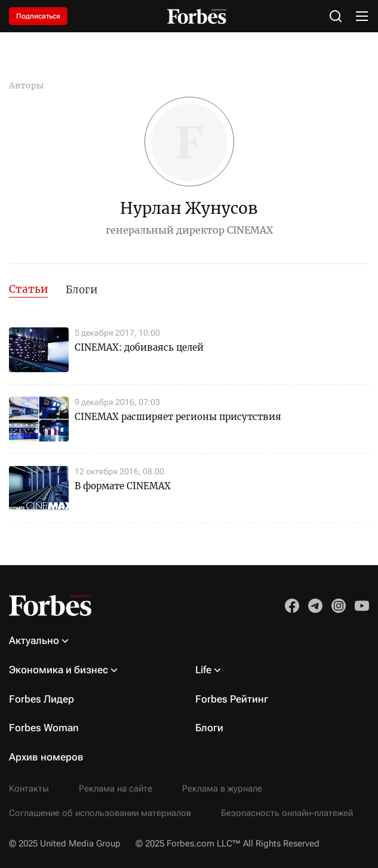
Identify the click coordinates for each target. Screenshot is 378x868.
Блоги (82, 290)
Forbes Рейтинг (232, 699)
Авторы (26, 85)
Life (203, 670)
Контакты (29, 789)
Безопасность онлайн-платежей (287, 813)
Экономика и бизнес (59, 670)
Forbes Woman (44, 728)
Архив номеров (46, 757)
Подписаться (38, 16)
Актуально (34, 640)
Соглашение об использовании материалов (100, 813)
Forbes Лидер (42, 699)
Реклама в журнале (222, 789)
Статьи (28, 289)
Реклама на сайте (116, 789)
